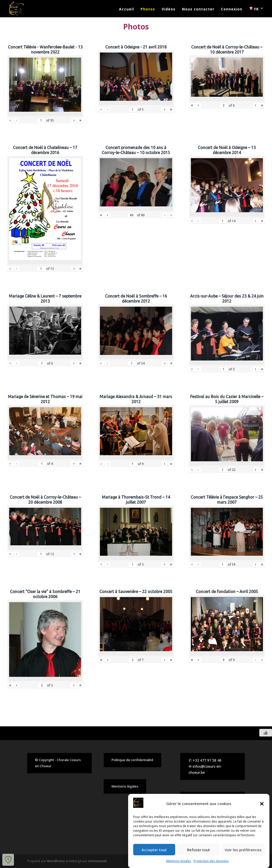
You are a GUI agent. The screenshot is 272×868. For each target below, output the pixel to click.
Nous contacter (198, 9)
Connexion (232, 9)
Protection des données (211, 862)
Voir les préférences (243, 851)
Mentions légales (179, 862)
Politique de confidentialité (132, 760)
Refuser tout (199, 851)
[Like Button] (266, 733)
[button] (262, 805)
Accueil (126, 9)
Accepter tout (154, 851)
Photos (148, 9)
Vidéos (169, 9)
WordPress (56, 861)
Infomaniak (98, 861)
